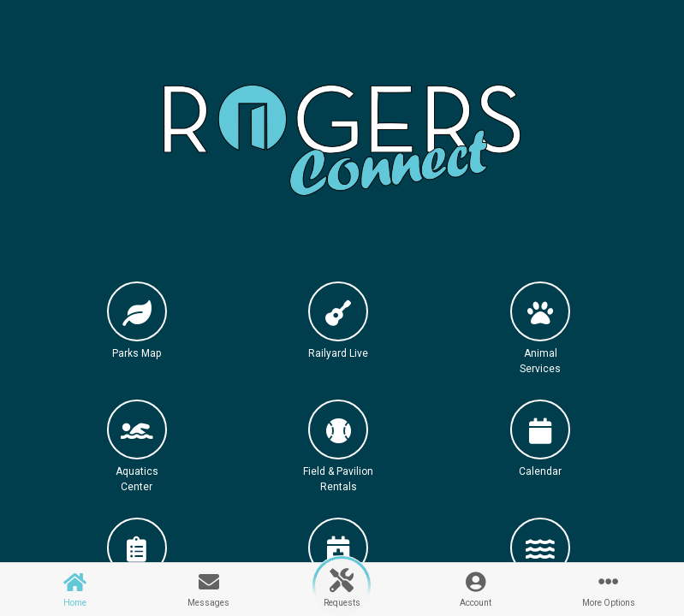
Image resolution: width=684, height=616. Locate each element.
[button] (137, 335)
